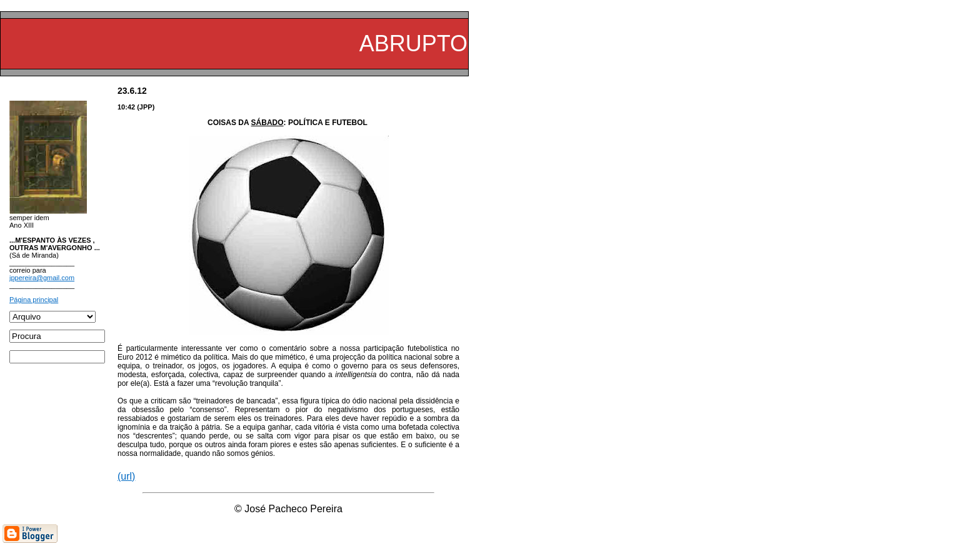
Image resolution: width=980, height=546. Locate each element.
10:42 (126, 107)
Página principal (34, 300)
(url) (126, 476)
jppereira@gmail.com (42, 278)
